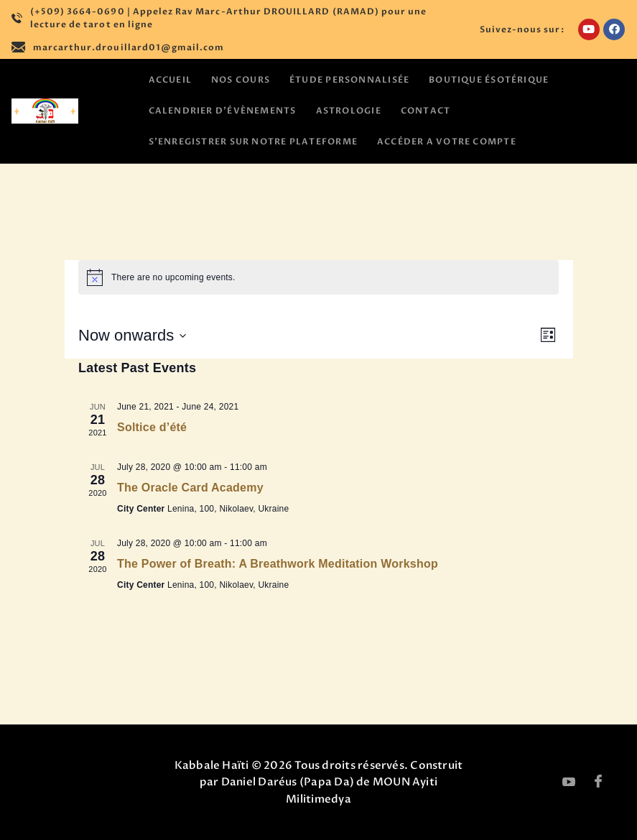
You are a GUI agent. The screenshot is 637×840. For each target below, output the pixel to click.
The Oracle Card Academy (190, 488)
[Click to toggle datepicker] (132, 335)
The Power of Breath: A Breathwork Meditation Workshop (278, 564)
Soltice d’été (152, 427)
